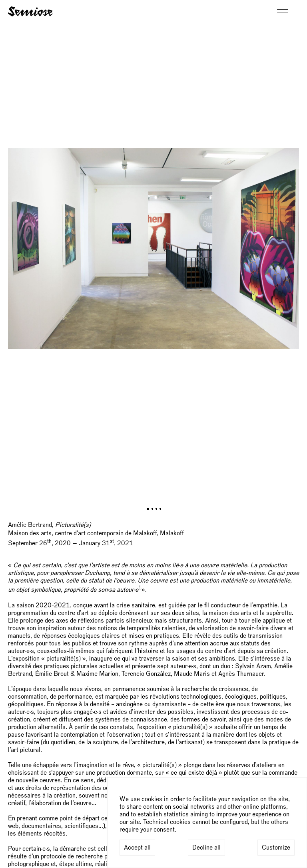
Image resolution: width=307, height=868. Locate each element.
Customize (276, 848)
